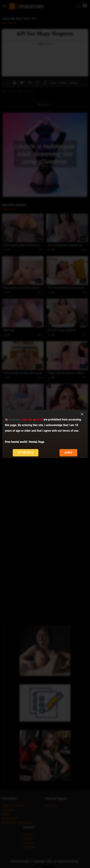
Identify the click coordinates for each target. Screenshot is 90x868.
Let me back (26, 453)
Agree (68, 453)
